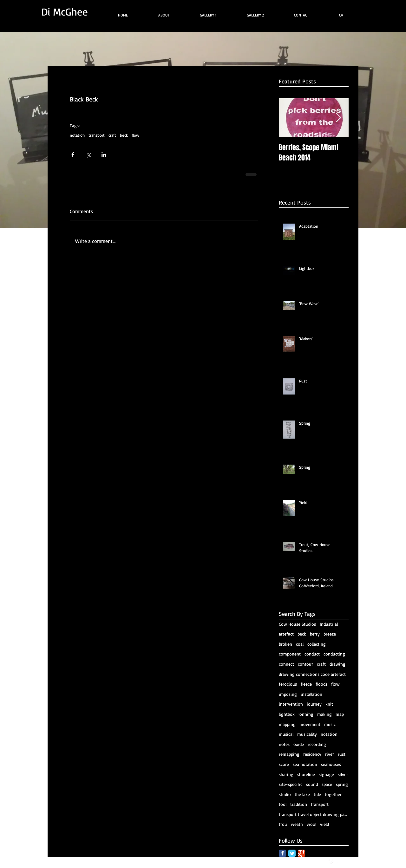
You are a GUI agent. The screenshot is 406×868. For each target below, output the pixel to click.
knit (329, 704)
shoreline (306, 774)
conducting (334, 654)
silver (343, 774)
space (327, 784)
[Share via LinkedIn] (104, 155)
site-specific (291, 784)
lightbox (287, 714)
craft (112, 135)
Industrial (329, 624)
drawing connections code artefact (312, 674)
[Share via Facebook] (73, 155)
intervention (291, 704)
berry (315, 634)
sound (312, 784)
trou (283, 824)
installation (311, 694)
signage (326, 774)
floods (321, 684)
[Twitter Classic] (292, 853)
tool (283, 804)
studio (285, 794)
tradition (299, 804)
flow (135, 135)
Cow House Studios (297, 624)
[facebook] (345, 861)
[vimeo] (331, 861)
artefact (286, 634)
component (290, 654)
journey (314, 704)
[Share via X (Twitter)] (88, 155)
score (284, 764)
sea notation (305, 764)
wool (311, 824)
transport (97, 135)
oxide (299, 744)
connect (286, 664)
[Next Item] (338, 118)
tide (317, 794)
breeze (330, 634)
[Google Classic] (301, 853)
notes (284, 744)
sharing (286, 774)
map (340, 714)
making (324, 714)
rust (342, 754)
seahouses (331, 764)
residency (312, 754)
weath (297, 824)
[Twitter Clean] (338, 861)
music (330, 724)
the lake (302, 794)
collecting (317, 644)
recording (317, 744)
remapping (289, 754)
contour (305, 664)
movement (310, 724)
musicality (307, 734)
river (330, 754)
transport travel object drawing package (314, 814)
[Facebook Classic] (282, 853)
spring (342, 784)
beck (124, 135)
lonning (306, 714)
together (333, 794)
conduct (312, 654)
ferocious (288, 684)
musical (286, 734)
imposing (288, 694)
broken (285, 644)
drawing (337, 664)
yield (324, 824)
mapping (287, 724)
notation (77, 135)
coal (300, 644)
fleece (306, 684)
